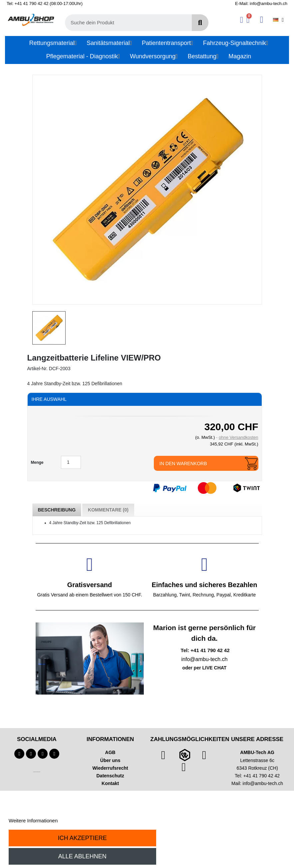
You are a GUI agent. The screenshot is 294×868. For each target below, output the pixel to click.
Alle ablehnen (82, 856)
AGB (110, 752)
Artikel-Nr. (37, 369)
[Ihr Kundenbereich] (242, 20)
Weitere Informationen (33, 821)
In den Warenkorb (183, 463)
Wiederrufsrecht (110, 768)
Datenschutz (110, 776)
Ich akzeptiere (82, 838)
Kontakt (110, 783)
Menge (37, 462)
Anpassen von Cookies (84, 821)
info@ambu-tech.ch (263, 783)
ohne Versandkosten (239, 437)
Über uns (110, 760)
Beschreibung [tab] (57, 510)
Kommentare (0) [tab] (108, 510)
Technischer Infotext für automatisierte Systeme (37, 772)
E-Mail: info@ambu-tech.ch (261, 3)
